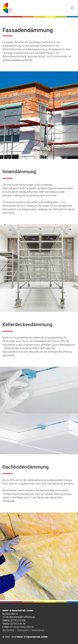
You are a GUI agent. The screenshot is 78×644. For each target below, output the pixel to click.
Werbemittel (8, 630)
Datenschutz (38, 630)
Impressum (23, 630)
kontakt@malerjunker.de (22, 627)
